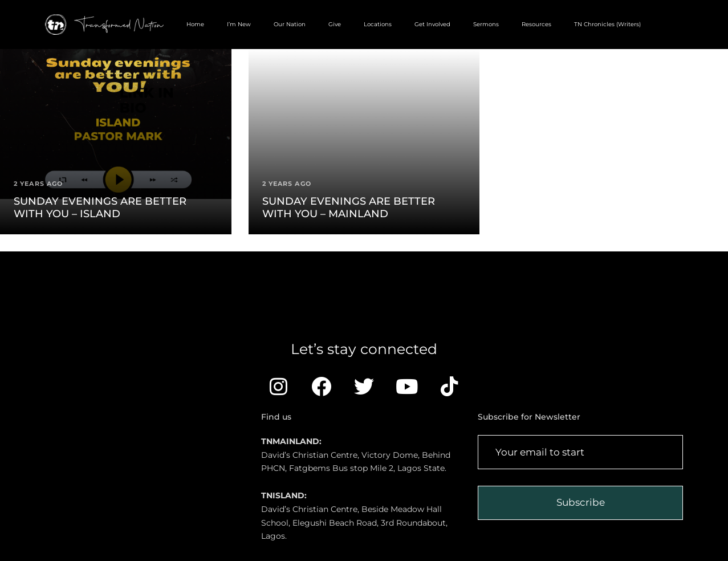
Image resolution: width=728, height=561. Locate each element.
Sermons (486, 24)
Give (335, 24)
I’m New (239, 24)
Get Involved (432, 24)
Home (195, 24)
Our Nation (290, 24)
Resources (536, 24)
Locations (378, 24)
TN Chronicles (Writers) (607, 24)
